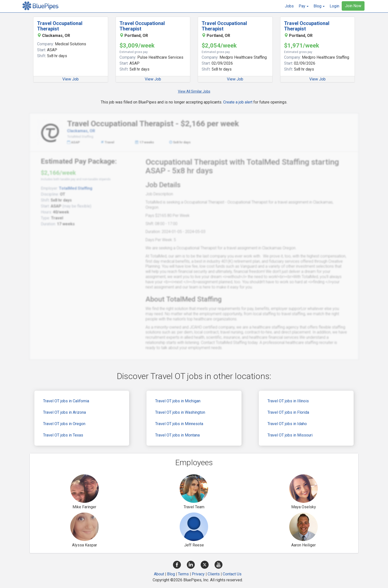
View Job (71, 79)
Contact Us (232, 574)
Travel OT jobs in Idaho (287, 424)
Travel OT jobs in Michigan (178, 401)
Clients (214, 574)
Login (334, 6)
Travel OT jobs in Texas (63, 435)
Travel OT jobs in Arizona (64, 412)
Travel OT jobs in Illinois (288, 401)
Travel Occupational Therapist (60, 26)
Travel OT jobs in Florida (288, 412)
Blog (171, 574)
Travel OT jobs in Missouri (290, 435)
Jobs (289, 6)
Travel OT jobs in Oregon (64, 424)
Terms (183, 574)
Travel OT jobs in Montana (177, 435)
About (159, 574)
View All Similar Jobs (194, 91)
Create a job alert (238, 102)
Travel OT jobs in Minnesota (179, 424)
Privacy (198, 574)
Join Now (353, 6)
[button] (304, 6)
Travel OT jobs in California (66, 401)
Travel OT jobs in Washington (180, 412)
